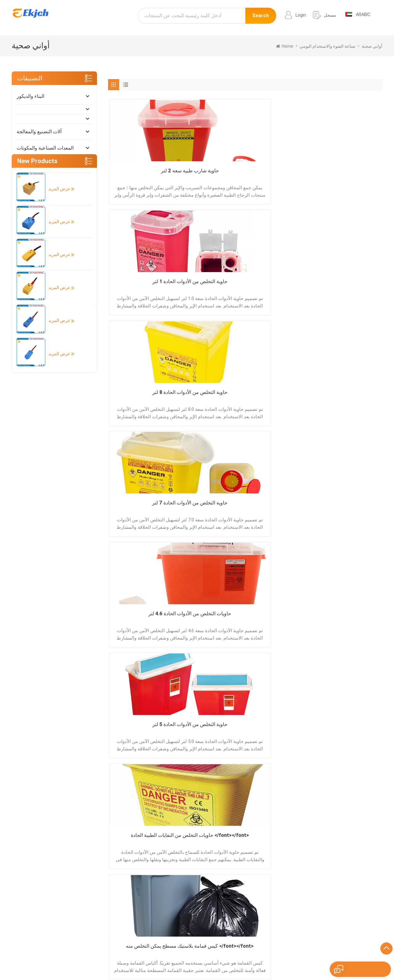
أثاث (21, 197)
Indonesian (350, 960)
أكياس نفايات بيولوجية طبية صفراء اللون (349, 623)
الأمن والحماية (31, 213)
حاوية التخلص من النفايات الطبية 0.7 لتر (349, 511)
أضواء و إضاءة (31, 229)
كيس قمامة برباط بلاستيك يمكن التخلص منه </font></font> (141, 623)
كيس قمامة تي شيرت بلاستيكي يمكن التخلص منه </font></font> (280, 623)
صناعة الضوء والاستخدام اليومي (49, 246)
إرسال (83, 837)
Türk (281, 960)
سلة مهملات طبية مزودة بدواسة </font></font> (280, 511)
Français (151, 960)
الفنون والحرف (32, 295)
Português (107, 960)
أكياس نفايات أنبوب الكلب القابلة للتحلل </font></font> (211, 623)
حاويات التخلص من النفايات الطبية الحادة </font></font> (280, 287)
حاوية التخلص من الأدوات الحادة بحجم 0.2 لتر (141, 511)
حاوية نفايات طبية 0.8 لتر (210, 507)
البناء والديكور (30, 96)
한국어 (219, 960)
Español (85, 960)
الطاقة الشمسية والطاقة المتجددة (51, 181)
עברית (371, 960)
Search (261, 18)
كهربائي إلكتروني (34, 164)
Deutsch (130, 960)
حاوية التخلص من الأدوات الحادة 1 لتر (210, 175)
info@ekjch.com (336, 922)
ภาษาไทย (264, 960)
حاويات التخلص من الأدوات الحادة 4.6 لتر (141, 287)
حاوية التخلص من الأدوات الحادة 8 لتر (280, 175)
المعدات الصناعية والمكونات (45, 148)
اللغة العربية (240, 960)
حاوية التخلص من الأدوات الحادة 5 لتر (210, 287)
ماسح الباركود (235, 924)
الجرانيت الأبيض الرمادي (244, 933)
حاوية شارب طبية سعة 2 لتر (141, 175)
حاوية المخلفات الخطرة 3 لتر (210, 399)
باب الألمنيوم (234, 907)
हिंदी (185, 960)
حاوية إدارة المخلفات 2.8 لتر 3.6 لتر (280, 399)
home (285, 46)
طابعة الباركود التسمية (242, 915)
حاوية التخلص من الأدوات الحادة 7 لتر (349, 175)
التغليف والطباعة (34, 262)
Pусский (200, 960)
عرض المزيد (57, 347)
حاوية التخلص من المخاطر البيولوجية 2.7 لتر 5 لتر (349, 399)
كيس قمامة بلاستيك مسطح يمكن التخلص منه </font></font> (349, 287)
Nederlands (301, 960)
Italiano (170, 960)
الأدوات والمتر (31, 278)
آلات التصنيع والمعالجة (39, 132)
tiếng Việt (326, 960)
